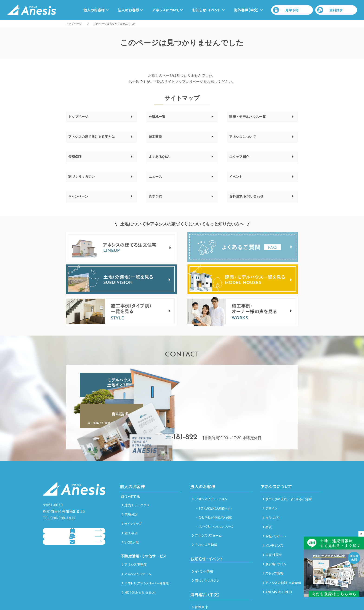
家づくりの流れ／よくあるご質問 (287, 476)
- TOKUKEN (214, 485)
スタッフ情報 (273, 550)
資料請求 (330, 10)
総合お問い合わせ (70, 544)
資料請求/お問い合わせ (251, 203)
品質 (267, 504)
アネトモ (146, 560)
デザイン (270, 485)
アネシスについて (246, 139)
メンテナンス (273, 522)
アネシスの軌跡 (282, 560)
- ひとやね (214, 494)
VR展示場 (130, 519)
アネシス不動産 (134, 541)
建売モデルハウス (136, 482)
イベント (238, 182)
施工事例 (157, 139)
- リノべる (215, 503)
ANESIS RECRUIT (278, 569)
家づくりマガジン (85, 182)
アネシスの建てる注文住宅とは (98, 139)
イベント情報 (203, 548)
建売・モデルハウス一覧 (253, 117)
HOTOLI (139, 569)
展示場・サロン (275, 541)
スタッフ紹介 (242, 160)
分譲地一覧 (159, 117)
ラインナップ (132, 501)
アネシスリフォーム (136, 551)
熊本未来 (200, 584)
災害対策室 (272, 532)
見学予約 (286, 10)
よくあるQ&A (162, 160)
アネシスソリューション (210, 476)
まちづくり (271, 495)
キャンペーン (81, 203)
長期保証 (77, 160)
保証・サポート (274, 513)
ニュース (157, 182)
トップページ (81, 117)
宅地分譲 (130, 491)
